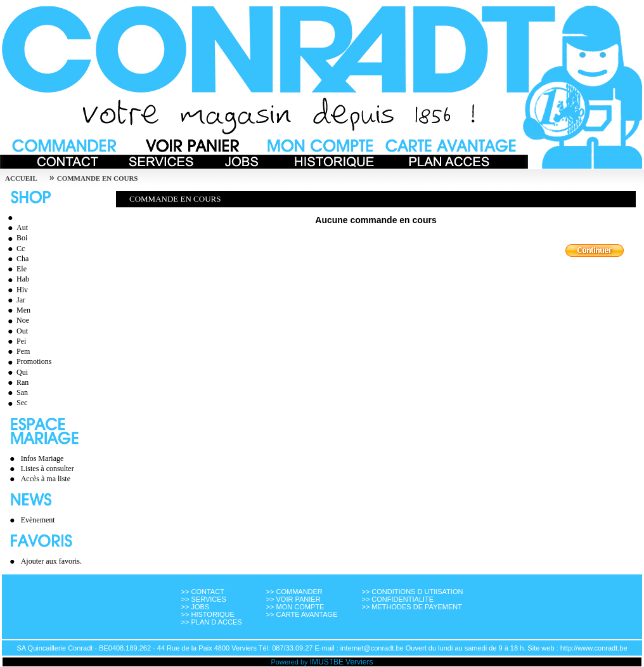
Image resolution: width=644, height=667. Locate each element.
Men (17, 310)
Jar (15, 300)
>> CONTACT (203, 592)
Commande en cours (98, 178)
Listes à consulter (48, 469)
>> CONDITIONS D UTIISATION (412, 592)
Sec (16, 403)
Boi (16, 238)
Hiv (16, 290)
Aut (16, 228)
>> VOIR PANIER (293, 599)
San (16, 392)
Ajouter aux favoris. (51, 561)
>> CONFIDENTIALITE (397, 599)
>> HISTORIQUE (208, 614)
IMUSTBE (327, 662)
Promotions (28, 361)
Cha (16, 259)
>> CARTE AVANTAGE (302, 614)
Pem (17, 351)
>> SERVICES (204, 599)
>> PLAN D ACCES (212, 622)
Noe (17, 320)
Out (16, 331)
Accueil (21, 178)
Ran (16, 382)
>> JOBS (196, 607)
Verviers (359, 662)
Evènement (38, 520)
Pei (15, 341)
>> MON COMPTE (295, 607)
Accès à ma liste (46, 479)
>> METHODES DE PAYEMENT (412, 607)
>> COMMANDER (294, 592)
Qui (16, 372)
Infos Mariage (42, 458)
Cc (15, 249)
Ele (16, 269)
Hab (17, 279)
